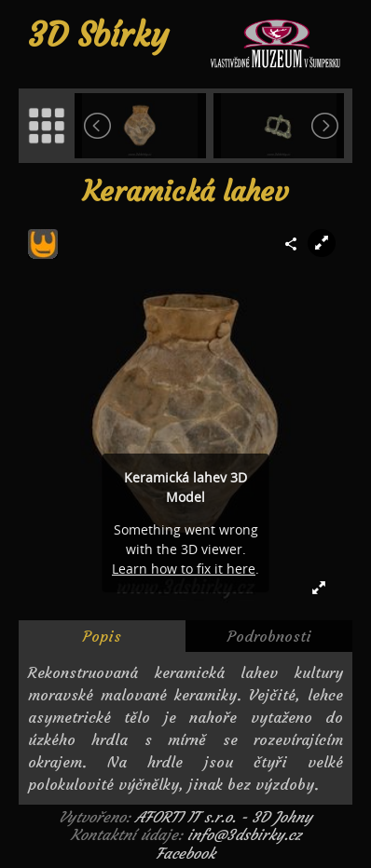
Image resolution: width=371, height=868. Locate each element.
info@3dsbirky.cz (244, 834)
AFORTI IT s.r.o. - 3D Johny (224, 817)
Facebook (185, 853)
